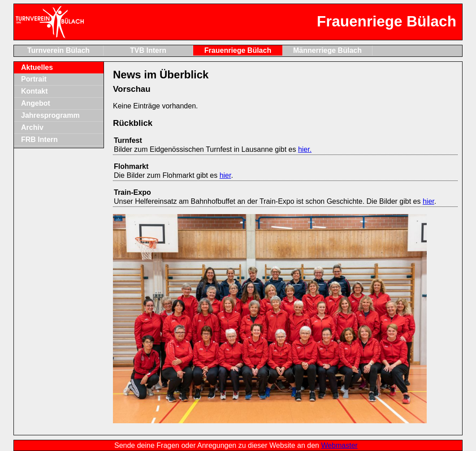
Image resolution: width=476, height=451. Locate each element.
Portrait (34, 79)
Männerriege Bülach (327, 50)
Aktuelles (37, 67)
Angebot (36, 103)
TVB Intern (148, 50)
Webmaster (339, 445)
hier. (305, 149)
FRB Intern (39, 140)
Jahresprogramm (50, 115)
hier (225, 175)
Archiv (32, 127)
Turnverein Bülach (58, 50)
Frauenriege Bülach (238, 50)
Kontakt (35, 91)
